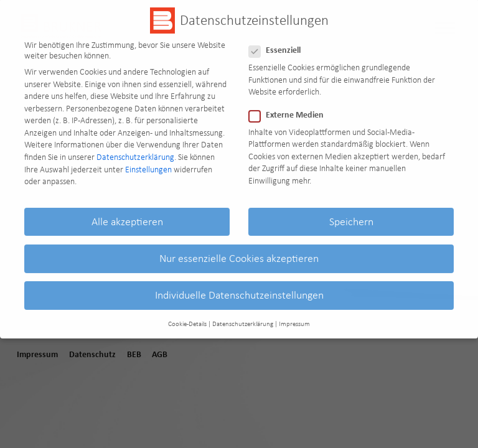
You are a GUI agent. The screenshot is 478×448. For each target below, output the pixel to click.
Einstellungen (148, 161)
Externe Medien (290, 108)
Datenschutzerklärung (135, 149)
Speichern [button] (351, 213)
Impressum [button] (294, 316)
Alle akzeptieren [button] (127, 213)
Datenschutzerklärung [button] (243, 316)
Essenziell (279, 43)
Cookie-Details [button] (187, 316)
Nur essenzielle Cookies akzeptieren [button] (239, 250)
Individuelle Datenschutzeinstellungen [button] (239, 287)
